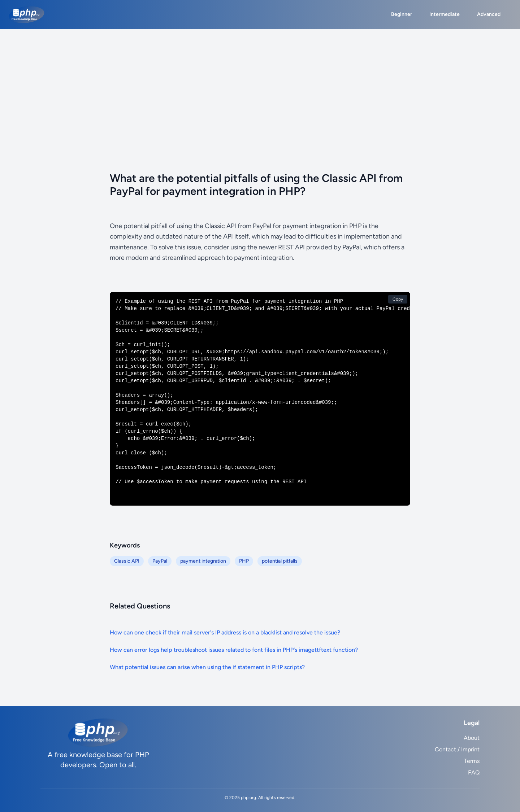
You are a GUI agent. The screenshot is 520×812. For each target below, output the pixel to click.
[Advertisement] (260, 83)
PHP (244, 561)
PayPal (160, 561)
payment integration (203, 561)
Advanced (489, 14)
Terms (472, 761)
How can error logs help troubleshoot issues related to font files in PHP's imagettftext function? (234, 650)
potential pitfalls (280, 561)
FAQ (474, 772)
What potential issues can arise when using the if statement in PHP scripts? (207, 667)
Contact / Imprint (457, 749)
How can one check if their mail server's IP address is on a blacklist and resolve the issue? (225, 632)
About (472, 738)
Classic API (127, 561)
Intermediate (445, 14)
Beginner (402, 14)
